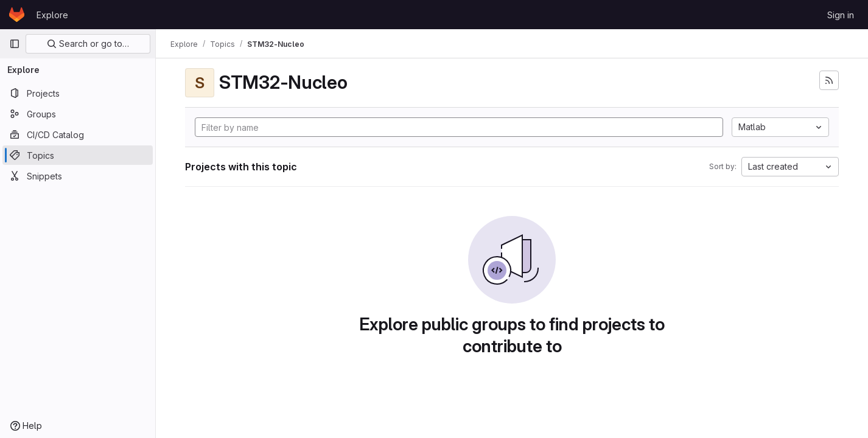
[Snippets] (78, 176)
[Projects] (78, 93)
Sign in (841, 15)
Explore (52, 15)
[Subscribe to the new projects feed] (829, 80)
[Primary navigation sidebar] (15, 44)
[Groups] (78, 114)
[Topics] (78, 155)
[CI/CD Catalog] (78, 134)
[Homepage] (17, 15)
